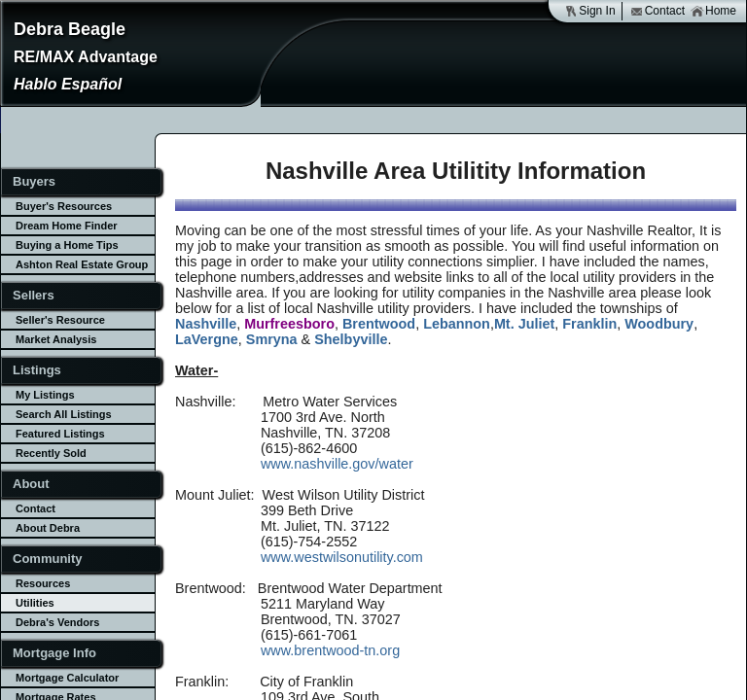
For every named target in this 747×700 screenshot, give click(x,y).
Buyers (34, 181)
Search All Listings (64, 414)
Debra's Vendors (57, 622)
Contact (658, 11)
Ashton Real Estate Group (82, 264)
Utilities (35, 603)
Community (48, 559)
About (31, 484)
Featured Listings (60, 434)
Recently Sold (51, 453)
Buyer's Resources (64, 206)
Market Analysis (56, 339)
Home (713, 11)
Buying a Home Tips (67, 245)
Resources (43, 583)
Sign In (589, 11)
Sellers (34, 295)
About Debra (48, 528)
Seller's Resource (60, 320)
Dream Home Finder (67, 226)
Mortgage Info (54, 653)
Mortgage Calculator (67, 678)
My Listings (45, 395)
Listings (37, 370)
